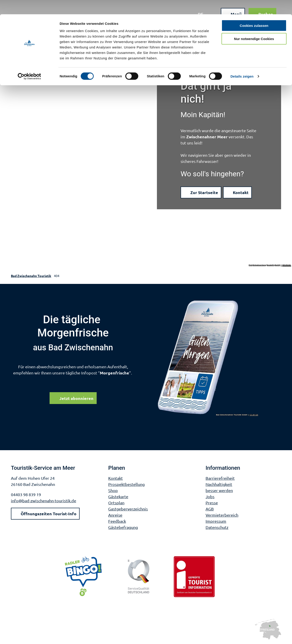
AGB (210, 509)
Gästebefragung (123, 527)
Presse (212, 503)
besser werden (219, 490)
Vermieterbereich (222, 515)
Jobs (210, 496)
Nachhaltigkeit (219, 484)
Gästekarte (118, 496)
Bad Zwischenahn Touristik (31, 276)
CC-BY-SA (287, 265)
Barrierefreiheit (220, 478)
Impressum (216, 521)
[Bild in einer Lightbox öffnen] (208, 358)
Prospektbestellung (126, 484)
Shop (113, 490)
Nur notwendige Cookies (254, 25)
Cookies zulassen (254, 11)
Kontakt (116, 478)
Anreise (115, 515)
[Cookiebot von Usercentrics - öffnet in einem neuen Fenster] (29, 62)
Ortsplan (116, 503)
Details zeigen (242, 62)
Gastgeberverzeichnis (128, 509)
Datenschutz (217, 527)
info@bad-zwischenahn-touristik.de (44, 501)
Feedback (117, 521)
